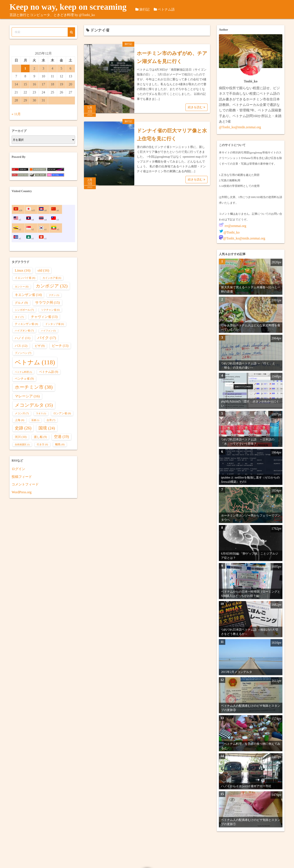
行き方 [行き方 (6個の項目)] (42, 445)
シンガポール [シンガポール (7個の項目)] (24, 310)
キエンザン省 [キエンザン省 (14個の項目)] (28, 295)
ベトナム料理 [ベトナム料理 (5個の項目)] (23, 372)
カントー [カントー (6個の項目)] (22, 287)
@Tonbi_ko (232, 232)
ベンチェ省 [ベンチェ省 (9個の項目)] (24, 379)
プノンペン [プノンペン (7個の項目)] (23, 353)
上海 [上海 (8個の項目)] (20, 420)
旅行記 (152, 9)
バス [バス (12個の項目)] (21, 346)
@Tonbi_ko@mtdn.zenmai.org (240, 127)
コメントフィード (25, 484)
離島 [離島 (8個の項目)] (60, 444)
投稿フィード (22, 477)
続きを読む (196, 107)
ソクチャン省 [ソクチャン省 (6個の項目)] (50, 310)
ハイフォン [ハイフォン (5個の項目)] (48, 331)
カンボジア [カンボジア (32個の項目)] (52, 286)
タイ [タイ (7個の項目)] (19, 317)
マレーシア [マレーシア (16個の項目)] (27, 396)
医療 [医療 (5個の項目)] (35, 420)
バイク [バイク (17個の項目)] (47, 338)
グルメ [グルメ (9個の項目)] (21, 303)
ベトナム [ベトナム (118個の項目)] (35, 362)
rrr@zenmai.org (235, 226)
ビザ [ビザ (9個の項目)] (40, 346)
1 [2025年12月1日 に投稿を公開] (25, 68)
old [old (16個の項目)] (43, 270)
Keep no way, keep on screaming (73, 7)
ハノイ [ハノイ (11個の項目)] (23, 338)
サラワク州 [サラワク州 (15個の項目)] (47, 303)
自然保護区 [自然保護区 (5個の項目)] (22, 445)
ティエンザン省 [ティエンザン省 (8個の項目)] (26, 324)
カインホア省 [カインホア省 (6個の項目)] (52, 278)
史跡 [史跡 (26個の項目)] (23, 428)
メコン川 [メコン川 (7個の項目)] (22, 413)
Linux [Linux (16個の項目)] (23, 270)
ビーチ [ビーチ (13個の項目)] (60, 346)
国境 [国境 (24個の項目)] (47, 428)
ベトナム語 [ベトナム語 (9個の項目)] (49, 372)
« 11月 (16, 114)
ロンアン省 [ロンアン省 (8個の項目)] (62, 413)
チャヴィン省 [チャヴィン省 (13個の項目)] (44, 317)
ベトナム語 (174, 9)
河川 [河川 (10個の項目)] (21, 437)
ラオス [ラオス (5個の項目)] (41, 413)
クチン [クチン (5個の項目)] (54, 295)
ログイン (18, 469)
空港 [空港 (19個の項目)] (61, 437)
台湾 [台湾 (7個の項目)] (51, 420)
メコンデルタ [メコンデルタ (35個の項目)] (34, 405)
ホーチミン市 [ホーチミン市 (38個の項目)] (34, 387)
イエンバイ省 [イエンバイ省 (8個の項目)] (25, 278)
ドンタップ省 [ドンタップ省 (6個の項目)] (55, 324)
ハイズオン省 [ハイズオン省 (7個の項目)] (24, 331)
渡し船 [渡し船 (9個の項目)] (40, 437)
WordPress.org (22, 492)
